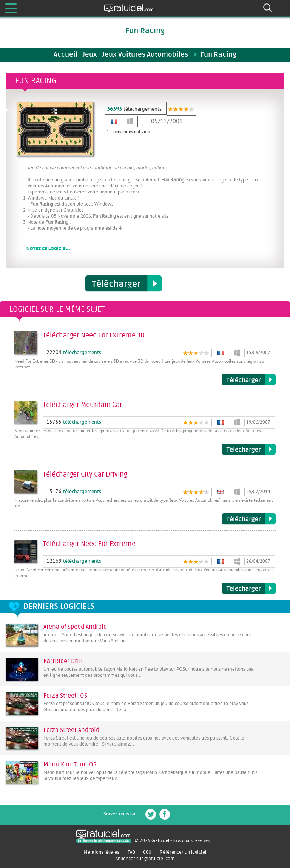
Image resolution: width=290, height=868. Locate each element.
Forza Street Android (71, 730)
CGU (147, 852)
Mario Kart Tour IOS (70, 764)
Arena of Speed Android (75, 627)
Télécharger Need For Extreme (249, 588)
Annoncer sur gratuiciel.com (145, 859)
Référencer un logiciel (183, 852)
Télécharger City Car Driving (249, 519)
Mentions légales (102, 852)
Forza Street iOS (65, 696)
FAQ (131, 852)
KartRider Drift (63, 661)
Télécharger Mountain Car (249, 449)
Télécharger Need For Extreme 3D (249, 380)
